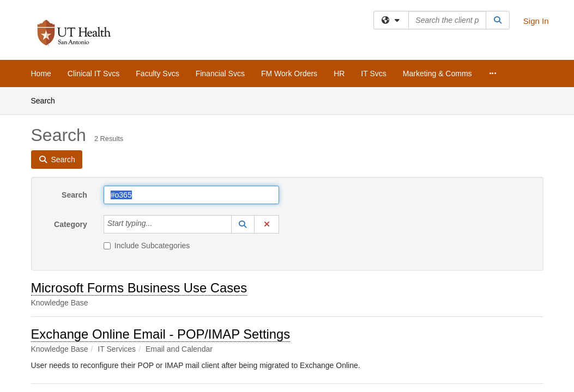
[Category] (158, 224)
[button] (243, 224)
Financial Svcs (220, 73)
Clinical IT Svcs (93, 73)
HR (339, 73)
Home (41, 73)
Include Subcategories (147, 246)
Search (47, 100)
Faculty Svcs (157, 73)
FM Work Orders (289, 73)
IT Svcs (373, 73)
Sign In (536, 21)
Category (71, 224)
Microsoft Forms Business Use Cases (139, 288)
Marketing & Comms (437, 73)
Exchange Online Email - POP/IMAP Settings (161, 334)
